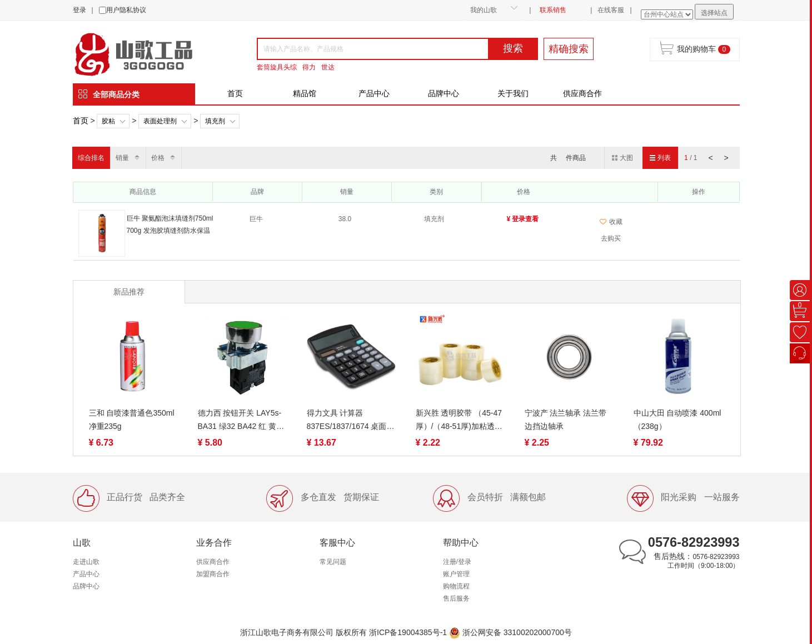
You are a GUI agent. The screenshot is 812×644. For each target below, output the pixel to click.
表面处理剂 (160, 121)
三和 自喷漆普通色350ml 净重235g (132, 420)
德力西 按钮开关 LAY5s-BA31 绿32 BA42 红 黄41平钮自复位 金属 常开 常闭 (241, 421)
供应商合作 (582, 93)
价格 (158, 158)
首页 (235, 93)
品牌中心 (444, 93)
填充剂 (215, 121)
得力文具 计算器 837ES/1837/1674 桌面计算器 (351, 421)
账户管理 (456, 574)
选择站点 (714, 13)
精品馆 (305, 93)
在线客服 (611, 10)
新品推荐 (129, 292)
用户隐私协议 (126, 10)
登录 (79, 10)
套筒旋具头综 (277, 67)
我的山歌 (484, 10)
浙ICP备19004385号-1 (408, 632)
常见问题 (333, 562)
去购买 (611, 238)
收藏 (611, 222)
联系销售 (553, 10)
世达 (328, 67)
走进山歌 (86, 562)
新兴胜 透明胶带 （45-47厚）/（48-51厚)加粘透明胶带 (459, 421)
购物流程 (456, 586)
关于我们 (513, 93)
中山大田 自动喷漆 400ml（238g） (678, 420)
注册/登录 (457, 562)
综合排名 (91, 158)
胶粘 (108, 121)
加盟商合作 (213, 574)
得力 (309, 67)
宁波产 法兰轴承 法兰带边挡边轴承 (566, 420)
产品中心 (374, 93)
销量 (122, 158)
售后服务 (456, 598)
